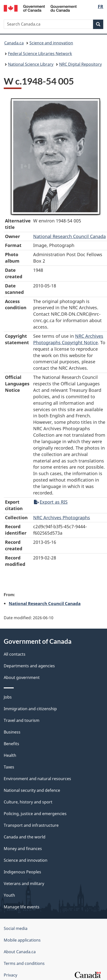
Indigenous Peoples (22, 872)
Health (10, 755)
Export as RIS (51, 502)
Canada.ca (14, 43)
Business (12, 732)
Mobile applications (22, 940)
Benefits (11, 744)
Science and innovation (51, 43)
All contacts (15, 654)
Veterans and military (24, 884)
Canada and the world (25, 837)
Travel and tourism (22, 720)
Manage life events (22, 907)
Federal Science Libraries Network (40, 54)
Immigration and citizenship (30, 709)
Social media (16, 928)
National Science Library (31, 64)
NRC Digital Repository (80, 64)
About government (22, 677)
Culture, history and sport (28, 802)
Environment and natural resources (37, 779)
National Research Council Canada (69, 236)
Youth (9, 895)
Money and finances (23, 849)
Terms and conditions (24, 963)
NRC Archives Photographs (62, 518)
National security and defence (32, 790)
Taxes (9, 767)
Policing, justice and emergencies (35, 814)
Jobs (8, 697)
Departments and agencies (29, 666)
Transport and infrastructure (31, 825)
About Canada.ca (20, 952)
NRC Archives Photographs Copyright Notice (68, 339)
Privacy (10, 975)
